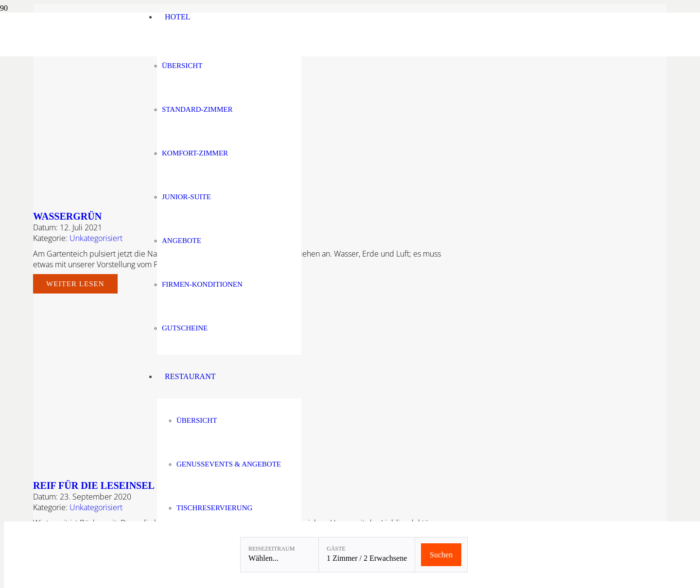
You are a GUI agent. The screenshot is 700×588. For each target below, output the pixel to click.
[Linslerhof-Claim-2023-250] (86, 54)
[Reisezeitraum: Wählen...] (280, 555)
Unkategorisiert (96, 238)
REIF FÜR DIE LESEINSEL (94, 485)
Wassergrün (67, 216)
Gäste (336, 549)
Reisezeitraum (271, 549)
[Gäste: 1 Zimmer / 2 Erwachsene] (367, 555)
